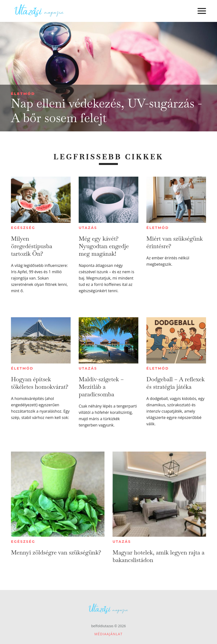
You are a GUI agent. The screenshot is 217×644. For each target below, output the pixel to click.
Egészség (23, 228)
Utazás (88, 228)
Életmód (23, 94)
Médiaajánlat (109, 634)
